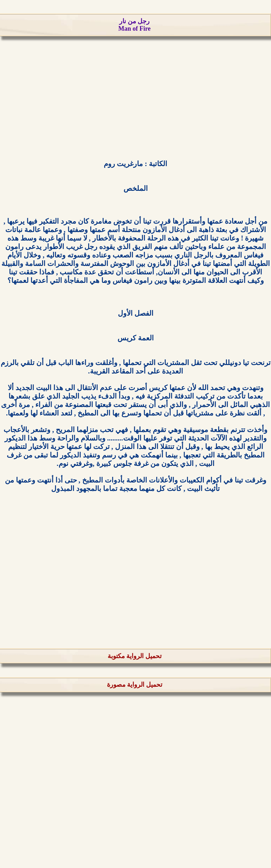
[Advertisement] (135, 99)
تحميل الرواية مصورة (135, 685)
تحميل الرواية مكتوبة (135, 656)
